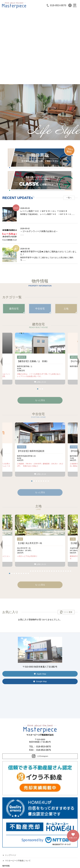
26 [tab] (68, 571)
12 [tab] (35, 571)
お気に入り (40, 382)
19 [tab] (52, 571)
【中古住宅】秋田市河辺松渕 (31, 451)
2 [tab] (40, 389)
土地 (66, 309)
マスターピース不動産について (18, 861)
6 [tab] (44, 481)
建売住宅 (14, 309)
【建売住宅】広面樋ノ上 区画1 (32, 361)
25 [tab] (66, 571)
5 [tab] (41, 481)
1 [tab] (38, 389)
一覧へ (69, 198)
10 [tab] (31, 571)
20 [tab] (54, 571)
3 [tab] (42, 389)
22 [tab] (59, 571)
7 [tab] (46, 481)
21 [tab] (56, 571)
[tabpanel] (40, 359)
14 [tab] (40, 571)
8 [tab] (48, 481)
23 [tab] (61, 571)
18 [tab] (49, 571)
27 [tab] (70, 571)
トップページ (11, 855)
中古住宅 (40, 309)
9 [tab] (28, 573)
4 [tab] (39, 481)
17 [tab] (47, 571)
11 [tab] (33, 571)
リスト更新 (68, 612)
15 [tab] (42, 571)
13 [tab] (38, 571)
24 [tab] (63, 571)
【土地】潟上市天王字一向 (30, 543)
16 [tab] (45, 571)
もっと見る (40, 492)
